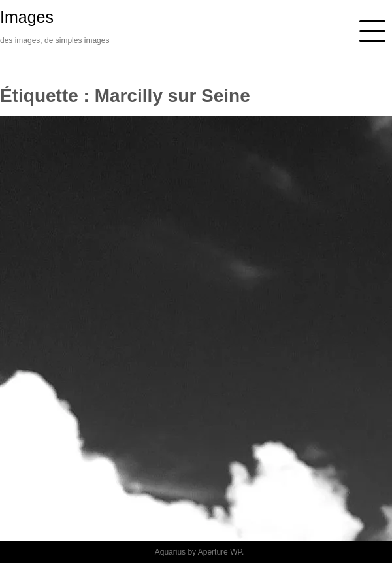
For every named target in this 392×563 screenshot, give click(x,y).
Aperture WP (220, 552)
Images (27, 17)
